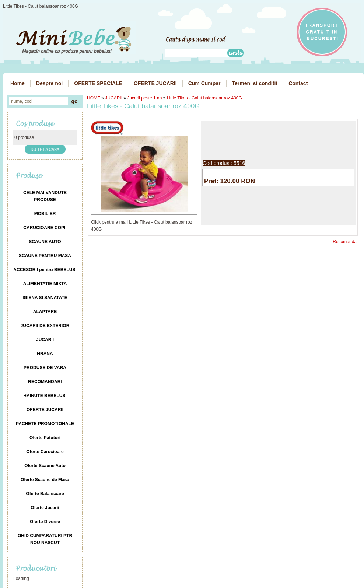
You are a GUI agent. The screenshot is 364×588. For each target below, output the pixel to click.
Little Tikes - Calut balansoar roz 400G (204, 98)
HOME (94, 98)
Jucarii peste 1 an (144, 98)
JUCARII (114, 98)
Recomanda (345, 242)
